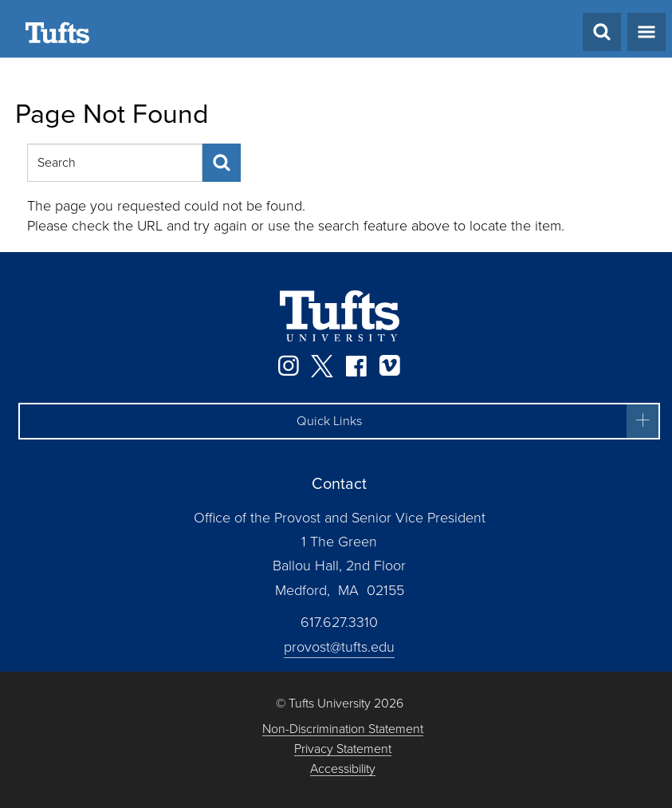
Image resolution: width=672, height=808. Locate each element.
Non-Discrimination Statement (343, 729)
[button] (339, 421)
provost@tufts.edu (339, 647)
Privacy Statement (343, 749)
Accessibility (343, 769)
